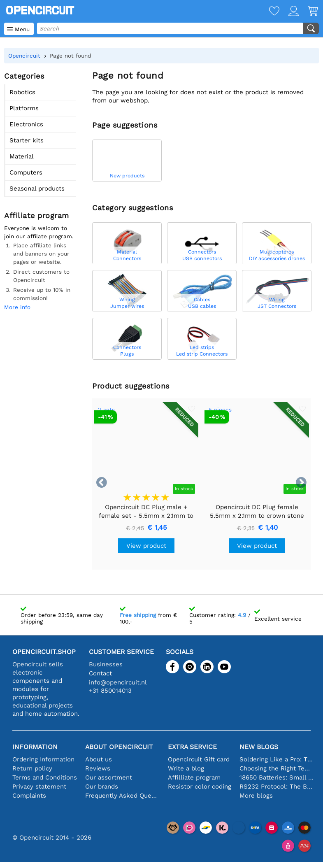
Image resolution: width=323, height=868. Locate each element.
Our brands (102, 787)
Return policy (32, 768)
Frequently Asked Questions (122, 796)
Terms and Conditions (45, 777)
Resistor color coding (200, 787)
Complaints (29, 796)
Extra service (192, 747)
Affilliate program (194, 777)
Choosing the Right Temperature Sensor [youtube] (277, 768)
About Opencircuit (119, 747)
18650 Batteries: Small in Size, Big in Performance (277, 777)
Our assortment (109, 777)
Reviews (98, 768)
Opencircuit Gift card (199, 759)
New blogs (259, 747)
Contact (100, 673)
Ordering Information (43, 759)
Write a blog (186, 768)
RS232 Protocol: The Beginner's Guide (277, 787)
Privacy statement (39, 787)
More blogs (256, 796)
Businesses (106, 664)
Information (35, 747)
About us (99, 759)
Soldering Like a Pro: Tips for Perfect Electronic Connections (277, 759)
